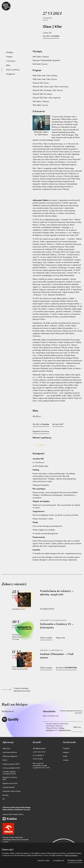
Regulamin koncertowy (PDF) (10, 778)
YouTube (66, 760)
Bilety (8, 65)
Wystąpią (10, 52)
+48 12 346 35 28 (39, 752)
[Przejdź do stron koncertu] (60, 593)
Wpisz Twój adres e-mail (51, 716)
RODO (5, 760)
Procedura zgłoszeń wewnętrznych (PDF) (9, 773)
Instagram (66, 752)
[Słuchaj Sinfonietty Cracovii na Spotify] (10, 719)
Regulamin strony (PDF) (10, 783)
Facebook (66, 748)
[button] (43, 861)
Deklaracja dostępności (10, 756)
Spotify (65, 756)
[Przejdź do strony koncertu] (24, 600)
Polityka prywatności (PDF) (11, 764)
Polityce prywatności (71, 855)
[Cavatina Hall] (40, 446)
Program (9, 57)
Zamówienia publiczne (10, 752)
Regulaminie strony (65, 730)
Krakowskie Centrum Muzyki (12, 791)
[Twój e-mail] (63, 720)
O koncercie (11, 61)
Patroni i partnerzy (13, 70)
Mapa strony (6, 748)
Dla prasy (6, 795)
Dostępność (10, 74)
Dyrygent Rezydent (9, 787)
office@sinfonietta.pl (39, 748)
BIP (4, 799)
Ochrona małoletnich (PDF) (11, 768)
